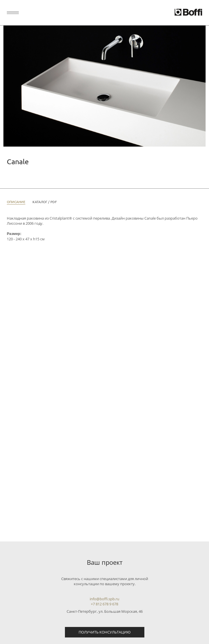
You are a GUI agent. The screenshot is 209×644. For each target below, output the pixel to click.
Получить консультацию (105, 632)
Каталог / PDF (45, 202)
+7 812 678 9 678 (104, 604)
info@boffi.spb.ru (104, 599)
